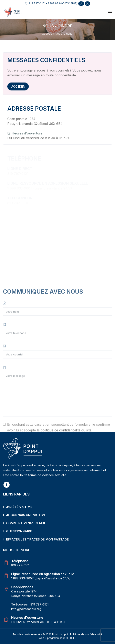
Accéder (18, 86)
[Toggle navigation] (110, 13)
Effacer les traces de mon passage (37, 539)
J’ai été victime (19, 507)
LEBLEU (72, 638)
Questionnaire (19, 531)
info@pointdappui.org (26, 609)
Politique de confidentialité (86, 634)
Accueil (47, 34)
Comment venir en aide (26, 523)
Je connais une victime (26, 515)
